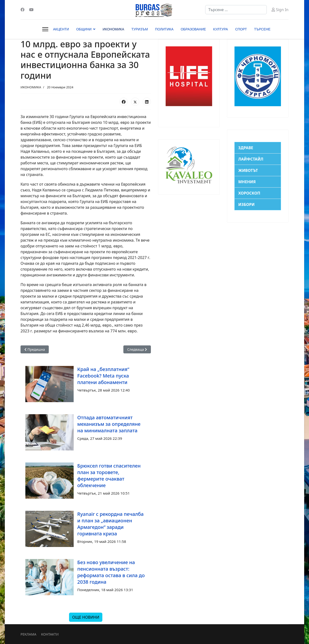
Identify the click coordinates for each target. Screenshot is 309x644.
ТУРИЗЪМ (140, 29)
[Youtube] (31, 10)
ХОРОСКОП (249, 193)
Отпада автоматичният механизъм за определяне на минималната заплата (109, 424)
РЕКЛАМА (28, 634)
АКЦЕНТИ (61, 29)
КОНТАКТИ (50, 634)
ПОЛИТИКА (164, 29)
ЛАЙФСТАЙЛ (251, 159)
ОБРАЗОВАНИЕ (193, 29)
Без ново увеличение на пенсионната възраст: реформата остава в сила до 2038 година (111, 572)
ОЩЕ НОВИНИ (86, 617)
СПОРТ (241, 29)
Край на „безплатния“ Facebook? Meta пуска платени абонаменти (103, 376)
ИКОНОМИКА (113, 29)
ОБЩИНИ (84, 29)
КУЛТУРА (221, 29)
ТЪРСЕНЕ (262, 29)
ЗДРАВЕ (246, 148)
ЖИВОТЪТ (248, 170)
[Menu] (45, 29)
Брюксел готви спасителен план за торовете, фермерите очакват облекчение (109, 476)
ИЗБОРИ (246, 204)
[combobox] (236, 10)
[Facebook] (22, 10)
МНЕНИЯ (247, 182)
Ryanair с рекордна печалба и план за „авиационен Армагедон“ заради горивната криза (110, 524)
